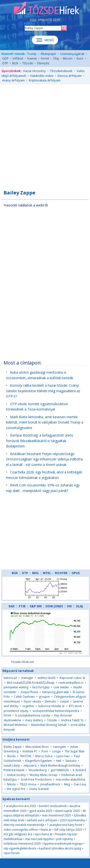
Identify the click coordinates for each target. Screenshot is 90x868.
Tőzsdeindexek (61, 71)
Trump (32, 54)
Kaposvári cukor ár (73, 678)
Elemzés (43, 63)
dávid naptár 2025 (67, 811)
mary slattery (34, 720)
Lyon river (63, 756)
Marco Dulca (44, 756)
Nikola (11, 784)
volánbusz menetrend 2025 (22, 844)
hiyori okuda (32, 701)
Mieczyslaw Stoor (37, 747)
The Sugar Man (75, 751)
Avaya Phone (29, 692)
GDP (5, 58)
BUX (15, 63)
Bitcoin (68, 58)
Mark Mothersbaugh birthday (60, 765)
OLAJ (79, 606)
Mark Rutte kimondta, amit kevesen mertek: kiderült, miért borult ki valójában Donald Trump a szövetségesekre (45, 422)
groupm (44, 697)
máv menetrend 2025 (57, 815)
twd (59, 761)
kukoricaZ (10, 678)
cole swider (61, 687)
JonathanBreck (50, 784)
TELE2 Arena (28, 784)
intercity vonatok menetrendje (24, 825)
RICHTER (61, 573)
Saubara (71, 761)
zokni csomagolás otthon (21, 830)
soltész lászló (47, 678)
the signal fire (16, 789)
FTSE (22, 606)
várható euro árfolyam (42, 820)
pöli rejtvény (65, 839)
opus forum (12, 853)
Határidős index (42, 76)
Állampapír (48, 54)
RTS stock (75, 706)
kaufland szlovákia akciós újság (60, 848)
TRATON (25, 756)
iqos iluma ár (44, 834)
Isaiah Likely (12, 765)
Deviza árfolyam (70, 76)
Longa (56, 751)
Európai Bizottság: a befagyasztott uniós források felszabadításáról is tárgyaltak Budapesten (40, 441)
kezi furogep (41, 687)
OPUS (76, 573)
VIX (69, 606)
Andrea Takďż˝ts (72, 720)
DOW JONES (54, 606)
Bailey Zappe (13, 747)
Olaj (56, 58)
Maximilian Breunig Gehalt (49, 725)
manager (27, 678)
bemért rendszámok (53, 806)
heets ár (46, 830)
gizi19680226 (60, 770)
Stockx (11, 756)
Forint (45, 58)
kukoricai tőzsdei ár (52, 706)
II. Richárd (79, 770)
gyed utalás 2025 (41, 811)
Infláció (18, 58)
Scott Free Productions (36, 779)
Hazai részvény (34, 71)
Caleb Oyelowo (24, 697)
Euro (80, 58)
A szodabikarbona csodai (33, 715)
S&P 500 (36, 606)
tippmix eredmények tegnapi (63, 844)
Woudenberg (38, 770)
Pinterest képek (14, 770)
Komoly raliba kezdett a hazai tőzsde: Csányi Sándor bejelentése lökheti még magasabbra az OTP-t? (43, 391)
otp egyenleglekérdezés (20, 848)
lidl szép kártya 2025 (68, 830)
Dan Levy (80, 784)
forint (7, 715)
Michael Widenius (15, 725)
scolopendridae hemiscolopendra (56, 711)
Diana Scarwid (39, 789)
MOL (36, 573)
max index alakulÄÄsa (70, 779)
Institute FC (30, 751)
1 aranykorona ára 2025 (20, 806)
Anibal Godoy (16, 775)
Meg (67, 784)
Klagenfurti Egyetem (39, 761)
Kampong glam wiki (55, 692)
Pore (45, 751)
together (28, 706)
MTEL (47, 573)
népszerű (30, 765)
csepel (64, 701)
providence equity (16, 711)
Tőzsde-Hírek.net (22, 662)
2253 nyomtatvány (72, 820)
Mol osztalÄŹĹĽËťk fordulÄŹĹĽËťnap (31, 683)
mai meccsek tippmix (39, 839)
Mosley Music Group (44, 775)
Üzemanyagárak (72, 54)
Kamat (32, 58)
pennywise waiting (16, 687)
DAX (12, 606)
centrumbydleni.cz (71, 683)
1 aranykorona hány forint (65, 825)
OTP (5, 63)
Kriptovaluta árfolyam (45, 80)
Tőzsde (28, 63)
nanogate (60, 747)
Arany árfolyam (13, 80)
